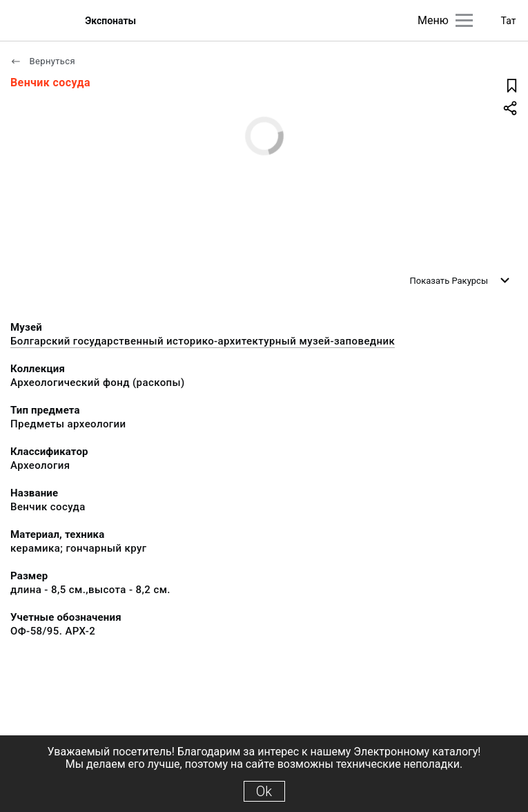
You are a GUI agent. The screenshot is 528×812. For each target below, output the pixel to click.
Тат (509, 21)
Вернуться (43, 61)
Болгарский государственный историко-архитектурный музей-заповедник (203, 341)
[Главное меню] (464, 20)
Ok (264, 791)
